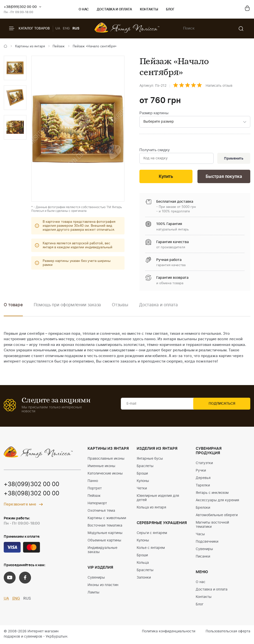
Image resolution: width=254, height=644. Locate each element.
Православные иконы (106, 460)
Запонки (144, 579)
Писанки (203, 558)
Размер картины (154, 113)
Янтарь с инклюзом (212, 494)
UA (58, 28)
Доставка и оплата (114, 10)
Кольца (143, 564)
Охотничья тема (101, 512)
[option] (15, 68)
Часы (200, 535)
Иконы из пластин (103, 586)
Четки (142, 489)
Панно (93, 482)
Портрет (95, 489)
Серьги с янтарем (152, 534)
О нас (84, 10)
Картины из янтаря (30, 46)
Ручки (201, 472)
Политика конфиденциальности (169, 632)
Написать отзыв (219, 86)
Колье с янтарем (151, 549)
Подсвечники (207, 543)
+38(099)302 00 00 (20, 7)
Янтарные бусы (150, 460)
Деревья (203, 479)
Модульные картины (105, 534)
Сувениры (96, 579)
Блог (170, 10)
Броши (142, 475)
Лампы (94, 593)
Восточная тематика (105, 527)
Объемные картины (104, 541)
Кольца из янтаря (151, 508)
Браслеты (145, 467)
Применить (233, 159)
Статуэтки (204, 464)
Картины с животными (107, 519)
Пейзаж (59, 46)
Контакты (149, 10)
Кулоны (143, 482)
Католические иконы (105, 475)
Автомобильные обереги (217, 516)
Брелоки (203, 509)
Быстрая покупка (224, 178)
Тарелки (203, 486)
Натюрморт (97, 504)
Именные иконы (101, 467)
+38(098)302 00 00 (32, 495)
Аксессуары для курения (217, 501)
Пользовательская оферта (228, 632)
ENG (66, 28)
